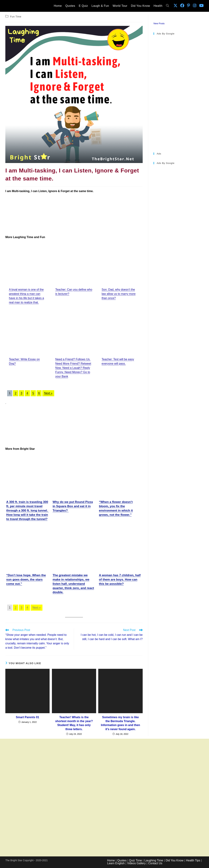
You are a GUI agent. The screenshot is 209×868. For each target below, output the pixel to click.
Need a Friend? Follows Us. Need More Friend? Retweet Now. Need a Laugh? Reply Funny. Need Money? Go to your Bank (73, 368)
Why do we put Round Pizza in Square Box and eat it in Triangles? (73, 506)
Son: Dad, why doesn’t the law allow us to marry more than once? (119, 294)
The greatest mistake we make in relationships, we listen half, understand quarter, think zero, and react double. (73, 584)
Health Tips (193, 860)
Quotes (122, 860)
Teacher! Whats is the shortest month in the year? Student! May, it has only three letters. (74, 723)
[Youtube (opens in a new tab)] (201, 6)
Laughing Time (154, 860)
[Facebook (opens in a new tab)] (182, 6)
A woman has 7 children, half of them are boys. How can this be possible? (120, 580)
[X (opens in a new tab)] (175, 6)
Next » (48, 393)
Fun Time (16, 17)
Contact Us (155, 863)
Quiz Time (136, 860)
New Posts (159, 23)
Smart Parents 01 (28, 717)
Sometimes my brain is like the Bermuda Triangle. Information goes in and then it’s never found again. (121, 723)
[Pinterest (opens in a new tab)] (189, 6)
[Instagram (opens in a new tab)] (195, 6)
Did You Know (175, 860)
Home (111, 860)
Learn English (116, 863)
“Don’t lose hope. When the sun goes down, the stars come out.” (26, 580)
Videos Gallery (136, 863)
